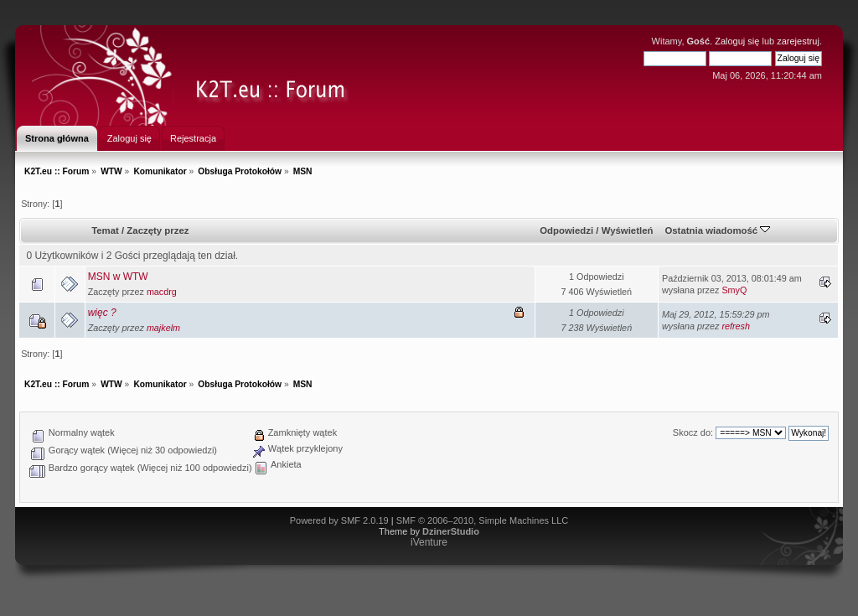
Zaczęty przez (158, 230)
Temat (105, 230)
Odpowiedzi (566, 230)
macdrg (162, 292)
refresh (736, 326)
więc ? (102, 313)
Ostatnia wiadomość (717, 230)
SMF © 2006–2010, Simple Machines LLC (483, 520)
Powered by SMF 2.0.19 (339, 520)
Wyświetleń (628, 230)
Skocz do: (693, 432)
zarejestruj (798, 41)
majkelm (163, 328)
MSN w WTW (118, 277)
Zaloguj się (737, 41)
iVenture (429, 542)
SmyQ (734, 290)
